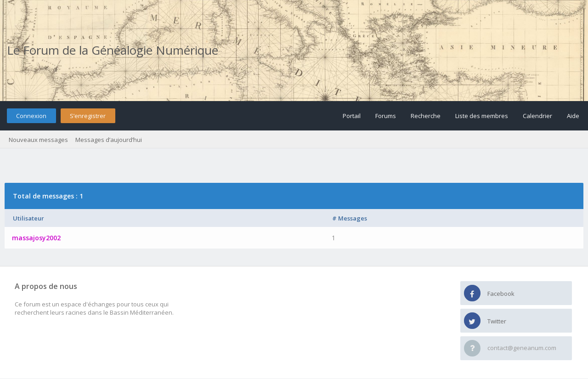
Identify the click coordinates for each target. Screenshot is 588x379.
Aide (573, 116)
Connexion (31, 116)
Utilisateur (28, 218)
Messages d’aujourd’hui (109, 140)
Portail (352, 116)
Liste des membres (482, 116)
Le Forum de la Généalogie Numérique (113, 50)
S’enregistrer (88, 116)
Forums (386, 116)
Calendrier (537, 116)
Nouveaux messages (38, 140)
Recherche (426, 116)
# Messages (350, 218)
